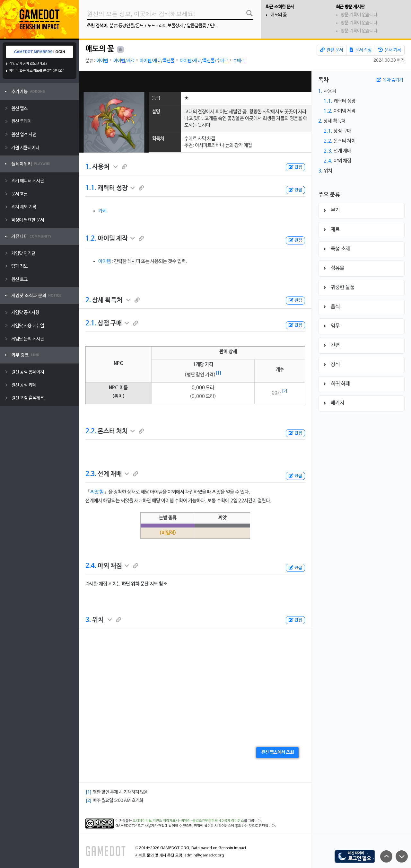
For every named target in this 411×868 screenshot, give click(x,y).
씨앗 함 (97, 492)
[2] (285, 391)
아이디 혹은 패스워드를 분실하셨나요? (37, 71)
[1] (219, 373)
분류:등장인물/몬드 (127, 26)
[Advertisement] (195, 81)
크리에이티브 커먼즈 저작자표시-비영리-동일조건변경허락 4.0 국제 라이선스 (188, 821)
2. (88, 300)
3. (88, 620)
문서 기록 (390, 50)
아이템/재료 (124, 61)
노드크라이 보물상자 (165, 26)
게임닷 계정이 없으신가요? (28, 64)
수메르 (239, 61)
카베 (102, 211)
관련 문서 (332, 50)
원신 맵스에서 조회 (277, 753)
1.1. (91, 188)
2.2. (91, 431)
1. (88, 167)
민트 (214, 26)
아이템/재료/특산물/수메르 (204, 61)
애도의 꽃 (279, 15)
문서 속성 (361, 50)
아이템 (102, 61)
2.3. (91, 474)
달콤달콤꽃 (197, 26)
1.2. (91, 239)
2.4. (91, 566)
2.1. (91, 323)
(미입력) (168, 533)
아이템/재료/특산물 (157, 61)
